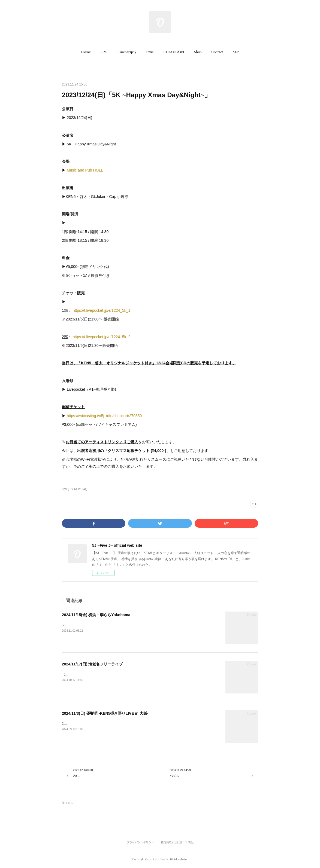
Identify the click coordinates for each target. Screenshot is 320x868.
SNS (236, 52)
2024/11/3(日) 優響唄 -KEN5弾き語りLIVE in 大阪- (105, 713)
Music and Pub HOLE (85, 170)
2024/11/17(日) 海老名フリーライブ (92, 664)
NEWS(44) (81, 489)
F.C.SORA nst (174, 52)
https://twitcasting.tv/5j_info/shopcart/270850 (104, 416)
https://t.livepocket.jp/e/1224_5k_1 (102, 310)
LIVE (104, 52)
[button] (86, 52)
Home (86, 52)
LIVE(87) (67, 489)
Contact (217, 52)
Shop (198, 52)
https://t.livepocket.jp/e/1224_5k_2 (102, 337)
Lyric (150, 52)
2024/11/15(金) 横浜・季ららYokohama (96, 615)
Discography (127, 52)
